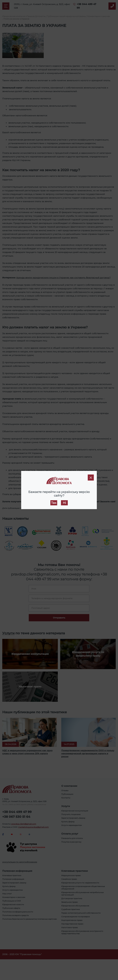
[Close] (91, 478)
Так (54, 503)
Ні (64, 503)
